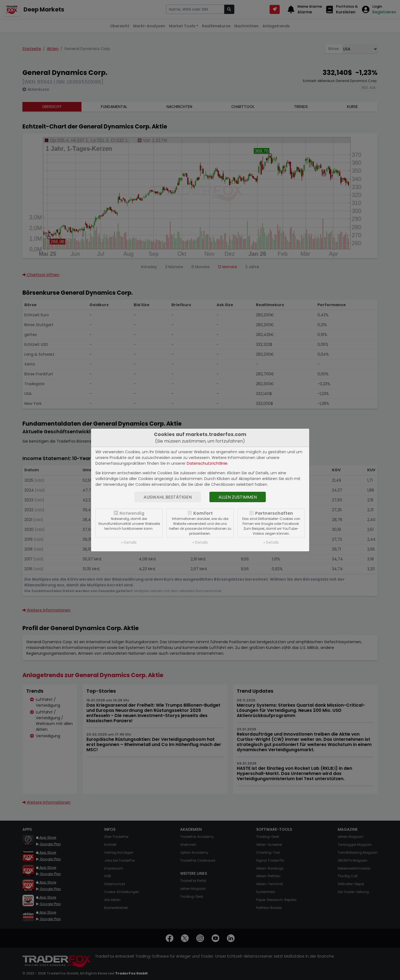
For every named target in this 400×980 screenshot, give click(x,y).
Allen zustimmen (238, 497)
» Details (129, 542)
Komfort (203, 513)
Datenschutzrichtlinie (207, 463)
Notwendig (132, 513)
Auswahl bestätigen (168, 497)
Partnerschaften (274, 513)
